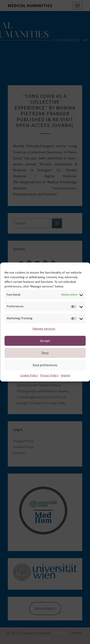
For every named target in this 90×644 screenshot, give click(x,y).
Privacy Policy (49, 375)
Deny (45, 353)
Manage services (44, 329)
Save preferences (45, 365)
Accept (45, 341)
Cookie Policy (29, 375)
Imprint (66, 375)
